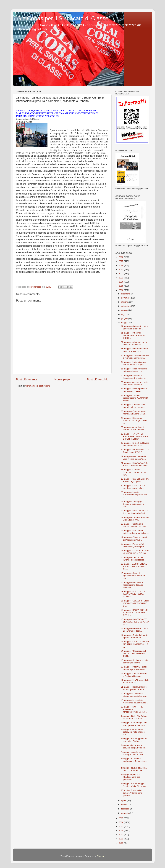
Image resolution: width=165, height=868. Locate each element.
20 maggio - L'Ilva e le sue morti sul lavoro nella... (133, 487)
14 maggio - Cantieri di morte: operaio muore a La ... (135, 636)
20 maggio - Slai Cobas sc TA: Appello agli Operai (135, 480)
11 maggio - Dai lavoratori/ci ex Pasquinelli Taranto (134, 688)
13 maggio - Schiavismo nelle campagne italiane (134, 661)
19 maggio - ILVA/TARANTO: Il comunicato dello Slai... (134, 512)
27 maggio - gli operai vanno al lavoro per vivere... (134, 343)
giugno (125, 318)
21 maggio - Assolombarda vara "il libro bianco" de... (133, 458)
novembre (126, 298)
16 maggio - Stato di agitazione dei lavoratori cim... (133, 576)
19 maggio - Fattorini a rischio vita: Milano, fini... (135, 519)
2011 (121, 843)
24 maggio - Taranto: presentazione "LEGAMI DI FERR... (135, 398)
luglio (124, 314)
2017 (121, 818)
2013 (121, 835)
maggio (125, 323)
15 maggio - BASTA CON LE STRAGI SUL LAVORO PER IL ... (134, 613)
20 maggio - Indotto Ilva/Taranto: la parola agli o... (134, 495)
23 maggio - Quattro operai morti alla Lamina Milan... (134, 413)
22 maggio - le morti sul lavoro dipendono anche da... (135, 444)
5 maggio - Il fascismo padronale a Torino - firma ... (134, 761)
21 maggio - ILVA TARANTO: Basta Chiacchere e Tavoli (134, 464)
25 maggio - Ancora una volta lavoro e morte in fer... (134, 383)
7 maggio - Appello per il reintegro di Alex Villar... (133, 753)
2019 (121, 286)
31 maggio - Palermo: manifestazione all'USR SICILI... (133, 335)
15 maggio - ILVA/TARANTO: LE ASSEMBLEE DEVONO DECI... (135, 622)
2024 (121, 265)
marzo (124, 805)
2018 (121, 290)
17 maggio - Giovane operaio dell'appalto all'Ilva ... (134, 538)
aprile (124, 801)
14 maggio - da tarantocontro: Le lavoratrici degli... (135, 630)
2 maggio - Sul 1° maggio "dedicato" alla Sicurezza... (134, 785)
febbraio (125, 809)
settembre (126, 306)
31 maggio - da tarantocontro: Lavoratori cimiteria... (135, 327)
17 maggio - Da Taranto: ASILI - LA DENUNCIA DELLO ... (135, 552)
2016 (121, 822)
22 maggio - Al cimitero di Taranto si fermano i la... (133, 428)
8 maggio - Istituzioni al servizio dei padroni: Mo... (134, 746)
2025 (121, 261)
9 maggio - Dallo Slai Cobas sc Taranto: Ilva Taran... (134, 717)
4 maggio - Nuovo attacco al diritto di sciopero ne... (134, 769)
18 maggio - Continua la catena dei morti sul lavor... (134, 525)
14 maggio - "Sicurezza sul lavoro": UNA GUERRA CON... (133, 653)
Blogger (100, 856)
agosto (125, 310)
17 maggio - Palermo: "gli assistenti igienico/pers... (133, 545)
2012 (121, 839)
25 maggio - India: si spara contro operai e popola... (133, 363)
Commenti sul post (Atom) (38, 386)
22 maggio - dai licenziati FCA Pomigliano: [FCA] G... (135, 451)
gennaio (125, 813)
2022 (121, 274)
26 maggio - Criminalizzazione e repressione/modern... (135, 357)
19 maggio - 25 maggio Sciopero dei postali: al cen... (132, 504)
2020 (121, 282)
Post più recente (27, 379)
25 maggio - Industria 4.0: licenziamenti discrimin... (133, 377)
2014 (121, 831)
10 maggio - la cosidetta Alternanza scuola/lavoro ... (135, 701)
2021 (121, 278)
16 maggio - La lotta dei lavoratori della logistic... (133, 559)
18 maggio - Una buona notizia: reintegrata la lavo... (135, 532)
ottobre (125, 302)
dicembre (126, 294)
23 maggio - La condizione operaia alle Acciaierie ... (133, 406)
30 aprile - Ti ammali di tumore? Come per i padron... (131, 793)
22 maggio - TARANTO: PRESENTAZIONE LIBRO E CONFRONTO (134, 436)
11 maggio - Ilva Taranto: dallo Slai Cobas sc (135, 681)
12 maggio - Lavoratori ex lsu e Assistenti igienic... (134, 675)
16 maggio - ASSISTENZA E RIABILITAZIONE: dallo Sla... (134, 566)
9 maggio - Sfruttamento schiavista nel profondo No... (133, 732)
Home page (62, 379)
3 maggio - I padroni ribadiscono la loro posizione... (130, 777)
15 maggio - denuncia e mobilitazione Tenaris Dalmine (132, 585)
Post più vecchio (98, 379)
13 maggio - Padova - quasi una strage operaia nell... (134, 668)
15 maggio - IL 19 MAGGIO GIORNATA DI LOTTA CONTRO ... (134, 594)
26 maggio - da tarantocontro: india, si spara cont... (135, 350)
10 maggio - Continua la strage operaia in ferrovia (134, 695)
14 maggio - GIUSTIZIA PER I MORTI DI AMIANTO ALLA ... (135, 644)
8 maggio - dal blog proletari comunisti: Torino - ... (134, 740)
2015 (121, 826)
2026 (121, 257)
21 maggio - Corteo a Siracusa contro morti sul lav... (134, 472)
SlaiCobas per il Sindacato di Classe (63, 18)
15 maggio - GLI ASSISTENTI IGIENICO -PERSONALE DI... (135, 603)
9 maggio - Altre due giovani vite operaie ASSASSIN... (134, 724)
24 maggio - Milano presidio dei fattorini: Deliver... (134, 390)
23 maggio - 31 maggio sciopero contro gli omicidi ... (134, 421)
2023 (121, 269)
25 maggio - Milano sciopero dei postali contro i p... (134, 370)
